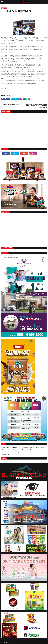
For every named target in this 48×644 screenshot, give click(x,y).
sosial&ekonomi (41, 452)
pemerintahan (9, 6)
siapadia (31, 452)
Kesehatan (32, 447)
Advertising (5, 253)
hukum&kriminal (26, 447)
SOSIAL (36, 452)
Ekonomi (8, 447)
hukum (20, 447)
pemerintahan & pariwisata (22, 450)
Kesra (3, 450)
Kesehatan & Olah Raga (40, 447)
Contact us (45, 642)
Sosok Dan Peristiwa (6, 454)
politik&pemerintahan (19, 452)
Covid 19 (4, 447)
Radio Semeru (5, 14)
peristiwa (35, 450)
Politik (13, 452)
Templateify (7, 642)
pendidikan (30, 450)
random (26, 452)
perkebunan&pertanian (6, 452)
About (41, 642)
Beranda (3, 6)
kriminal (7, 450)
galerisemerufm (14, 447)
